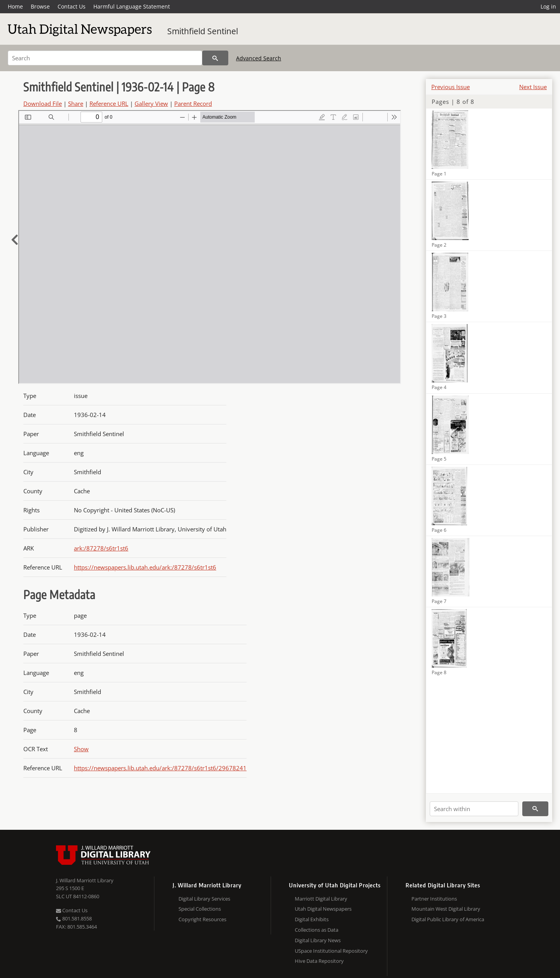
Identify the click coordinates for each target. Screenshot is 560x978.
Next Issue (533, 87)
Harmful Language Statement (132, 6)
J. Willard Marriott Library (85, 880)
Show (81, 749)
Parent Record (193, 103)
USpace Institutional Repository (331, 951)
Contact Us (72, 6)
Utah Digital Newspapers (323, 909)
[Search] (105, 58)
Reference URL (109, 103)
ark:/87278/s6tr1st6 (101, 548)
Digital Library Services (204, 899)
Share (76, 103)
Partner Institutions (434, 899)
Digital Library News (318, 940)
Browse (40, 6)
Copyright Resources (202, 919)
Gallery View (151, 103)
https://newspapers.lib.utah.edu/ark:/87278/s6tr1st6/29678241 (160, 768)
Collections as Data (317, 930)
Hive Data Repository (319, 961)
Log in (548, 6)
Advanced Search (259, 58)
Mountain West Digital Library (446, 909)
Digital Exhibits (312, 919)
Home (15, 6)
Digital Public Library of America (448, 919)
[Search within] (474, 809)
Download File (43, 103)
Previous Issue (451, 87)
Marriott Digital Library (321, 899)
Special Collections (200, 909)
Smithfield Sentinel (203, 31)
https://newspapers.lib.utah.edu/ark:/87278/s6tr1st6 (145, 567)
